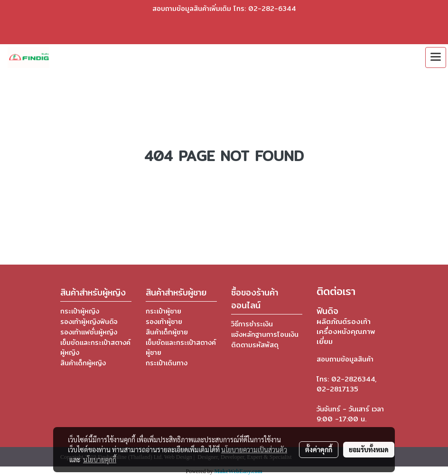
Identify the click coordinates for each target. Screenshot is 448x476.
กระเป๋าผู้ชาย (163, 311)
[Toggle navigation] (436, 57)
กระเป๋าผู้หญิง (80, 311)
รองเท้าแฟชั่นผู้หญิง (89, 332)
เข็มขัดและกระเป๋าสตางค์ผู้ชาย (181, 347)
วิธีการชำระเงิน (252, 324)
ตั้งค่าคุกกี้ (319, 449)
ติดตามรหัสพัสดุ (255, 345)
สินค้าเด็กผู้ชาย (167, 332)
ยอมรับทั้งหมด (369, 449)
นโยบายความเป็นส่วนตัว (254, 449)
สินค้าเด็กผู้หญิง (83, 363)
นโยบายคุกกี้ (100, 459)
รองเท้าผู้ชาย (164, 322)
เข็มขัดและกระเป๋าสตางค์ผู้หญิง (95, 347)
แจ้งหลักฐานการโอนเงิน (265, 334)
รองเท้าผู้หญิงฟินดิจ (89, 322)
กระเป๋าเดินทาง (167, 363)
